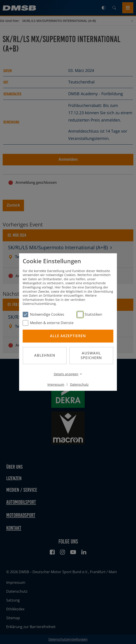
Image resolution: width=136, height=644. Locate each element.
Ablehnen (45, 355)
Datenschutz (79, 384)
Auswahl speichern (91, 355)
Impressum (56, 384)
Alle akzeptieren (68, 336)
